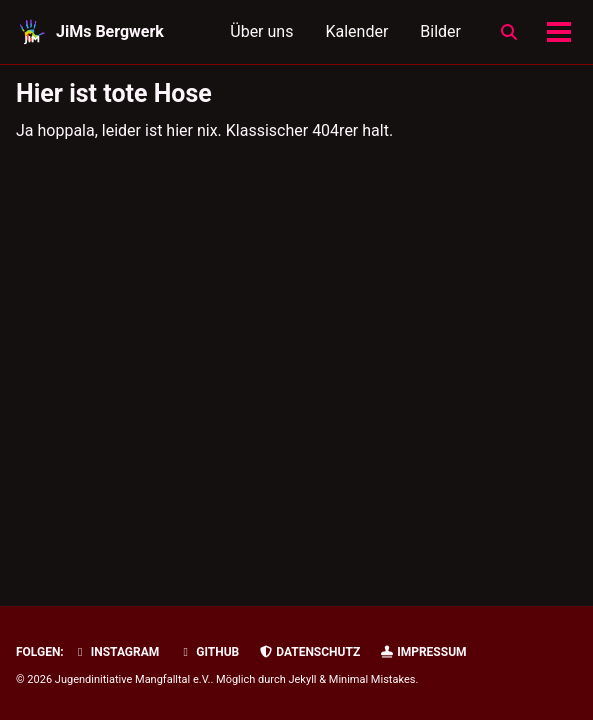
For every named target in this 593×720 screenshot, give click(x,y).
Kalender (356, 31)
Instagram (116, 652)
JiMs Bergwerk (110, 31)
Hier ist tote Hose (114, 93)
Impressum (422, 652)
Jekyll (302, 679)
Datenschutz (309, 652)
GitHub (208, 652)
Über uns (261, 31)
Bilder (440, 31)
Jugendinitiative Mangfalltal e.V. (133, 679)
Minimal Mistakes (372, 679)
